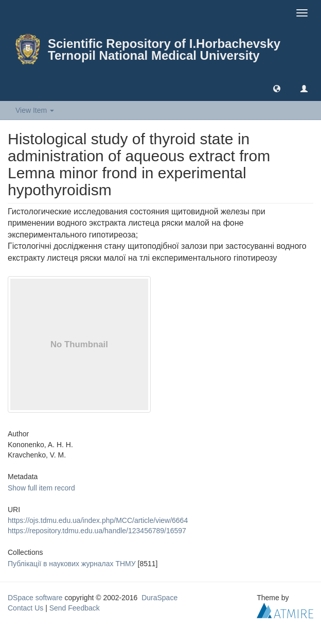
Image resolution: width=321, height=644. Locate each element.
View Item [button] (35, 110)
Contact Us (25, 608)
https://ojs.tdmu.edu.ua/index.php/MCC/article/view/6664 (98, 520)
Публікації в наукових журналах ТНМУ (72, 564)
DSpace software (35, 598)
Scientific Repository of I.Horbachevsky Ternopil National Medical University (164, 49)
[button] (277, 88)
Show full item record (41, 488)
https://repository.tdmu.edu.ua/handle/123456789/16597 (97, 531)
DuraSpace (159, 598)
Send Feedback (75, 608)
